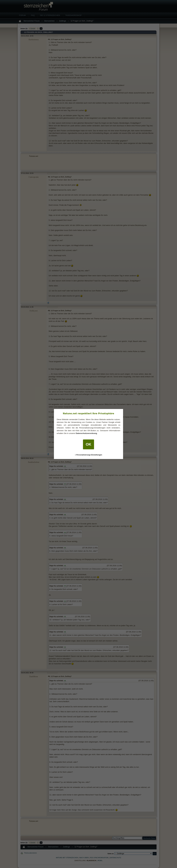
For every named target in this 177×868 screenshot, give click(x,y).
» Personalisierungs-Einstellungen (89, 455)
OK (88, 444)
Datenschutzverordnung (86, 433)
